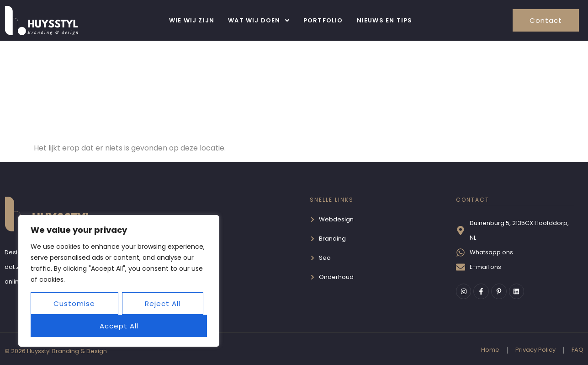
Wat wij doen (259, 20)
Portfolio (323, 20)
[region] (119, 281)
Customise (74, 303)
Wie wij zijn (192, 20)
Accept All (119, 326)
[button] (259, 20)
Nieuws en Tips (385, 20)
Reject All (163, 303)
